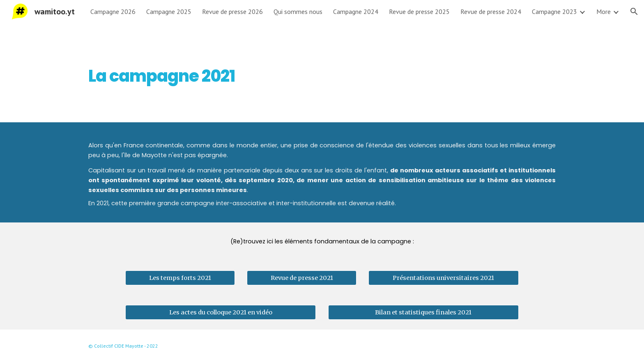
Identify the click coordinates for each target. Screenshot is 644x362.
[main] (241, 73)
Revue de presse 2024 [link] (491, 11)
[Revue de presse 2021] (301, 278)
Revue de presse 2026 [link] (232, 11)
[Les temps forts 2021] (180, 278)
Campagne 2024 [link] (356, 11)
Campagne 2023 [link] (554, 11)
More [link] (604, 11)
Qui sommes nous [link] (298, 11)
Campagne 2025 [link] (169, 11)
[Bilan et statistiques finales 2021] (423, 313)
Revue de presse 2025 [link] (419, 11)
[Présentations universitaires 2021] (443, 278)
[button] (634, 11)
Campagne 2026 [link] (113, 11)
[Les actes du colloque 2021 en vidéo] (221, 313)
